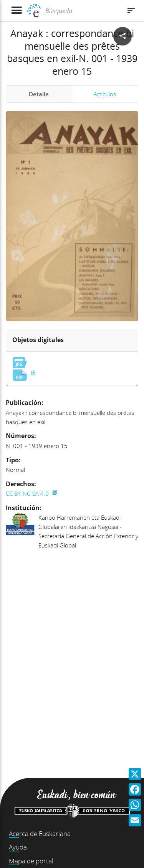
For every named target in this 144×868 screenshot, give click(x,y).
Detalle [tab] (39, 94)
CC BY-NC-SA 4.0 (28, 494)
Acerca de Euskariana (40, 834)
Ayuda (18, 847)
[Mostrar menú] (16, 11)
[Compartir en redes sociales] (122, 36)
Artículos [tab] (105, 94)
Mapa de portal (31, 861)
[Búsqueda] (83, 11)
